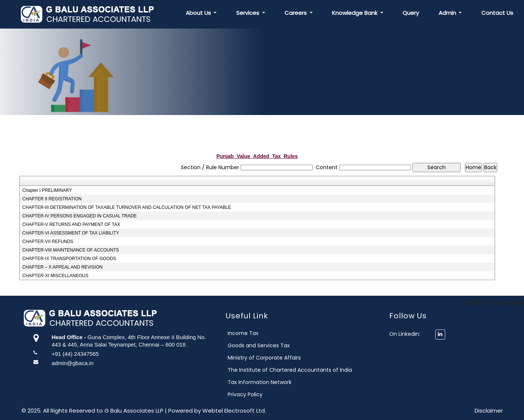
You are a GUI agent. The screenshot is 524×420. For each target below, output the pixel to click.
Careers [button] (296, 13)
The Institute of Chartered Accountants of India (296, 370)
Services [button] (248, 13)
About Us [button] (199, 13)
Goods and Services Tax (265, 345)
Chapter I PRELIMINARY (47, 190)
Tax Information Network (266, 382)
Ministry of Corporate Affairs (271, 358)
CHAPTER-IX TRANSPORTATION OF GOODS (69, 259)
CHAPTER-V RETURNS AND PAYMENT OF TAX (71, 224)
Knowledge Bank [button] (355, 13)
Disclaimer (489, 411)
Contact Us (497, 13)
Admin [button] (448, 13)
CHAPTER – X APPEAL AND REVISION (62, 267)
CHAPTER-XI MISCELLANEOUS (55, 276)
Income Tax (249, 333)
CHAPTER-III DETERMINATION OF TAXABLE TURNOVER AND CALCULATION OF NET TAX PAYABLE (127, 207)
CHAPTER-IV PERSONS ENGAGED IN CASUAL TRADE (79, 216)
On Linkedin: (411, 334)
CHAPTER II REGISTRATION (52, 199)
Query (411, 13)
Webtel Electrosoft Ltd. (234, 411)
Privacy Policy (251, 394)
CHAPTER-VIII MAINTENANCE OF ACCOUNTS (71, 250)
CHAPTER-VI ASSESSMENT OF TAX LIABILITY (71, 233)
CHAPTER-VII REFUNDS (48, 242)
